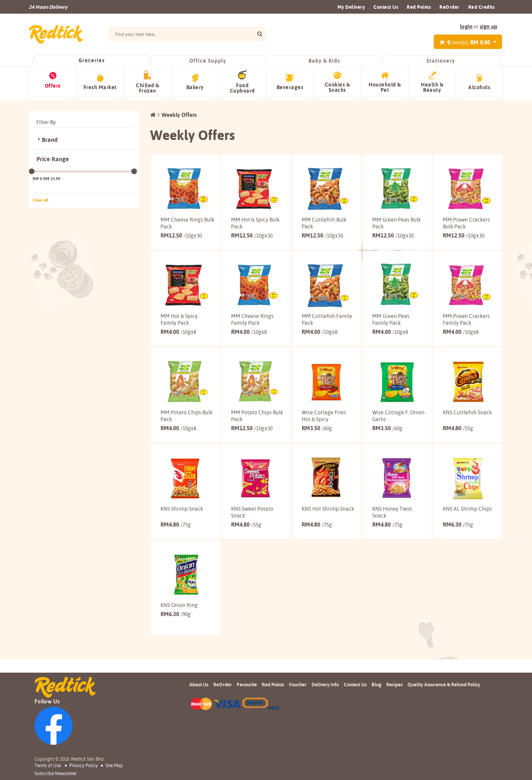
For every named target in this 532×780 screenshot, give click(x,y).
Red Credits (482, 7)
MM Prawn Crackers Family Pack (462, 334)
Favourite (247, 715)
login (466, 26)
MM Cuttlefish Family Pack (318, 330)
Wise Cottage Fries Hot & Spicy (321, 440)
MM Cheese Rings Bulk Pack (182, 221)
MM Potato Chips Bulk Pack (181, 440)
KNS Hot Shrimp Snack (320, 543)
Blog (376, 715)
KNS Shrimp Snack (182, 539)
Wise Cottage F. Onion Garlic (391, 440)
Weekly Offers (179, 112)
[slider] (32, 169)
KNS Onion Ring (179, 642)
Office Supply (208, 61)
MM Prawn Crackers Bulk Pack (459, 224)
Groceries (91, 60)
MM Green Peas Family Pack (391, 330)
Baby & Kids (324, 61)
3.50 (317, 452)
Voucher (298, 715)
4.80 (458, 452)
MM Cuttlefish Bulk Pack (318, 221)
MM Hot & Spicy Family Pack (179, 330)
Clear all (40, 198)
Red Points (419, 7)
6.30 (458, 555)
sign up (489, 26)
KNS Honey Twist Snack (392, 543)
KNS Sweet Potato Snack (252, 543)
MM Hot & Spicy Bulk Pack (250, 221)
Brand (50, 138)
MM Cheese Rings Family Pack (252, 330)
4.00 (178, 350)
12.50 (181, 240)
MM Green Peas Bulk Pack (391, 221)
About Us (199, 715)
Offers (53, 86)
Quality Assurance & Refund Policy (444, 715)
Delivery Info (325, 715)
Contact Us (386, 7)
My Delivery (351, 7)
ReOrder (449, 7)
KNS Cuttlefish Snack (460, 440)
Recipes (394, 715)
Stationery (441, 61)
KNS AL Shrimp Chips (460, 543)
